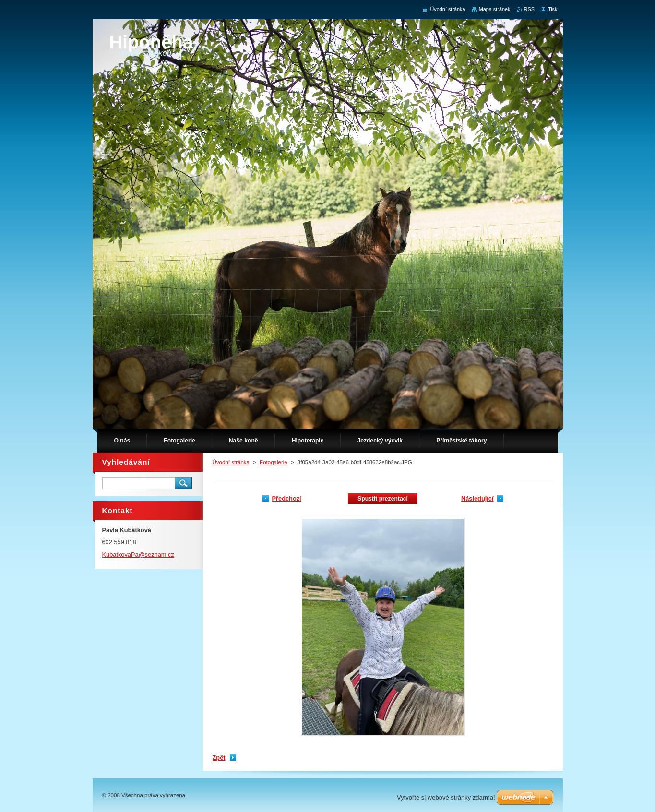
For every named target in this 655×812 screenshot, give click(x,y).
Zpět (219, 758)
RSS (529, 9)
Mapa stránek (495, 9)
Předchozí (287, 498)
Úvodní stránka (231, 462)
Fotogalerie (274, 462)
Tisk (553, 9)
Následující (477, 498)
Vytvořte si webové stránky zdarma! (446, 797)
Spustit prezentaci (383, 499)
